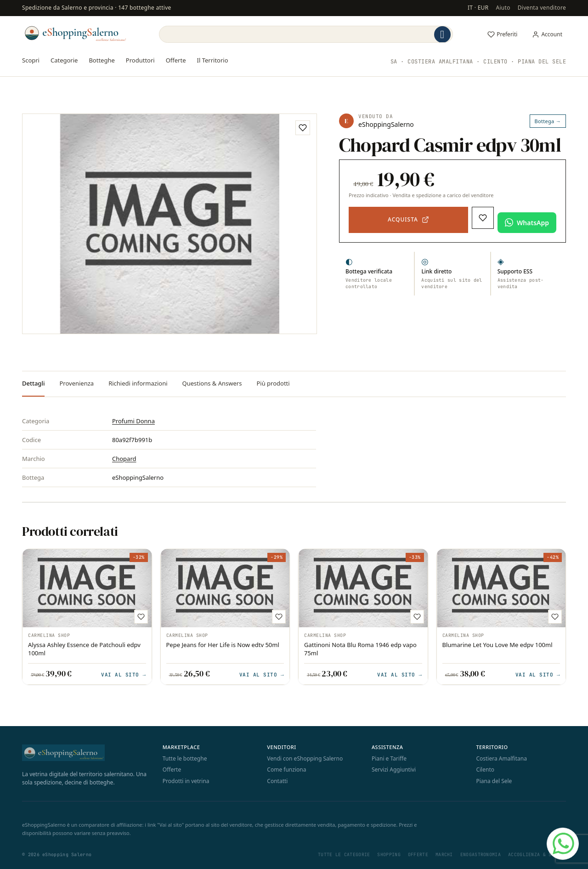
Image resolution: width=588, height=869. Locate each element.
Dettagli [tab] (33, 383)
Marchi (444, 855)
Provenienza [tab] (76, 383)
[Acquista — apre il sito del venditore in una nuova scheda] (408, 220)
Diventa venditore (542, 8)
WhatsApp (533, 223)
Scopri (31, 60)
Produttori (140, 60)
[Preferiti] (502, 34)
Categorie (64, 60)
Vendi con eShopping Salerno (305, 758)
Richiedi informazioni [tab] (138, 383)
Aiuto (503, 8)
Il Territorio (213, 60)
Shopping (389, 855)
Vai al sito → (123, 674)
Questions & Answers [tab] (212, 383)
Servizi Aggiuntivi (394, 770)
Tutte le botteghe (185, 758)
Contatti (277, 781)
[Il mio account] (547, 34)
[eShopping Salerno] (75, 33)
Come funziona (286, 770)
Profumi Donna (133, 421)
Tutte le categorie (344, 855)
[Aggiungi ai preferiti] (303, 128)
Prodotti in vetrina (186, 781)
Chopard (124, 459)
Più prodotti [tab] (273, 383)
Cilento (485, 770)
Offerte (176, 60)
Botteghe (102, 60)
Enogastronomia (481, 855)
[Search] (296, 34)
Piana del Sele (494, 781)
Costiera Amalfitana (501, 758)
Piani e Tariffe (389, 758)
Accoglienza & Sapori (537, 855)
